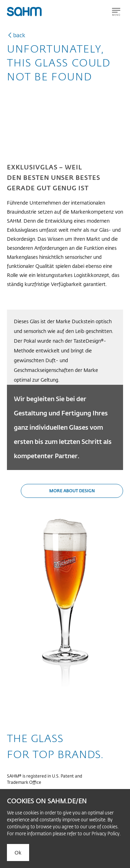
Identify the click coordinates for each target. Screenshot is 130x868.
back (19, 35)
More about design (72, 491)
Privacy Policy (106, 833)
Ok (18, 853)
